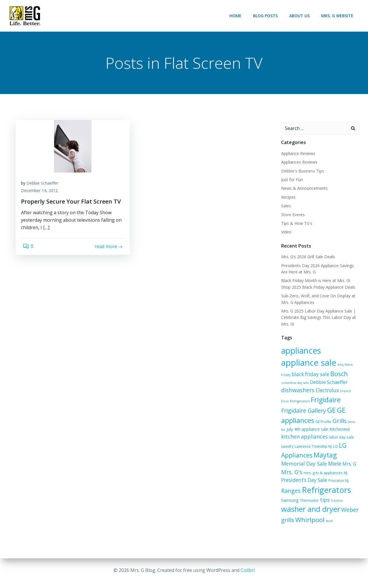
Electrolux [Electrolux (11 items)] (347, 385)
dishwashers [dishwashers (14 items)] (318, 384)
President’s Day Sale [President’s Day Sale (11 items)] (338, 466)
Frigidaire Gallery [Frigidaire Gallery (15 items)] (302, 405)
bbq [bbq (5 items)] (299, 366)
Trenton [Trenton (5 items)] (316, 498)
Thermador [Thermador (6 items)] (289, 498)
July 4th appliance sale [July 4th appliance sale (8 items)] (300, 423)
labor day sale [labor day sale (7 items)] (339, 431)
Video (284, 233)
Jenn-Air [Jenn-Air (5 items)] (352, 416)
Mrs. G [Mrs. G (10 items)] (322, 459)
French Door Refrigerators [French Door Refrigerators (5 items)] (299, 395)
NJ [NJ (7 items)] (312, 467)
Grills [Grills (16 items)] (338, 415)
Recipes (286, 198)
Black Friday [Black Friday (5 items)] (312, 366)
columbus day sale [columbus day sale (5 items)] (312, 377)
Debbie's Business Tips (301, 172)
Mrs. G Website (339, 16)
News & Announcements (302, 189)
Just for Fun (290, 181)
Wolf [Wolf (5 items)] (313, 519)
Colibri (248, 571)
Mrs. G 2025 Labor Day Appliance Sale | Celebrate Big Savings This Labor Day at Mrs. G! (317, 319)
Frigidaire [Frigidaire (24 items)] (336, 394)
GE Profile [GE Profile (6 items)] (321, 416)
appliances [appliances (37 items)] (299, 352)
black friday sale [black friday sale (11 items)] (341, 366)
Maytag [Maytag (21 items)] (323, 449)
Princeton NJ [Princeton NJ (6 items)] (289, 475)
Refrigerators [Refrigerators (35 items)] (304, 484)
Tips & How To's (295, 224)
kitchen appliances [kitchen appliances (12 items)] (302, 431)
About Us (301, 16)
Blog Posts (267, 16)
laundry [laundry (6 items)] (285, 441)
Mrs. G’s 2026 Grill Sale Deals (306, 258)
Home (237, 16)
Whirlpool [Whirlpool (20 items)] (294, 518)
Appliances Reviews (297, 163)
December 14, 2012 (43, 195)
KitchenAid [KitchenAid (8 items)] (332, 423)
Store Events (291, 216)
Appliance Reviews (296, 155)
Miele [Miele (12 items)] (308, 458)
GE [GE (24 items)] (329, 404)
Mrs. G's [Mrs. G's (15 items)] (341, 458)
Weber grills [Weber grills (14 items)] (329, 508)
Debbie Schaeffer (46, 188)
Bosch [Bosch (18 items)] (288, 375)
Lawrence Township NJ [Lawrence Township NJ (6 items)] (311, 441)
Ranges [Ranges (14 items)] (310, 474)
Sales (284, 207)
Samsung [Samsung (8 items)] (338, 486)
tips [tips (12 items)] (304, 497)
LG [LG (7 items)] (333, 440)
